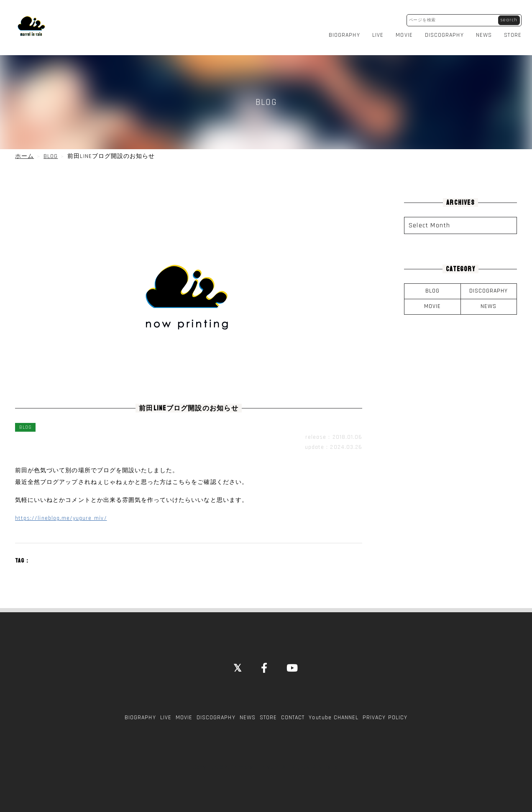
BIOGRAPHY (346, 31)
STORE (515, 31)
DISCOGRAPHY (446, 31)
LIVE (380, 31)
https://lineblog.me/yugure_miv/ (61, 510)
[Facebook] (265, 660)
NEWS (486, 31)
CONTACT (293, 709)
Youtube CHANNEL (334, 709)
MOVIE (406, 31)
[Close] (238, 660)
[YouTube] (293, 660)
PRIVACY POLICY (385, 709)
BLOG (432, 283)
